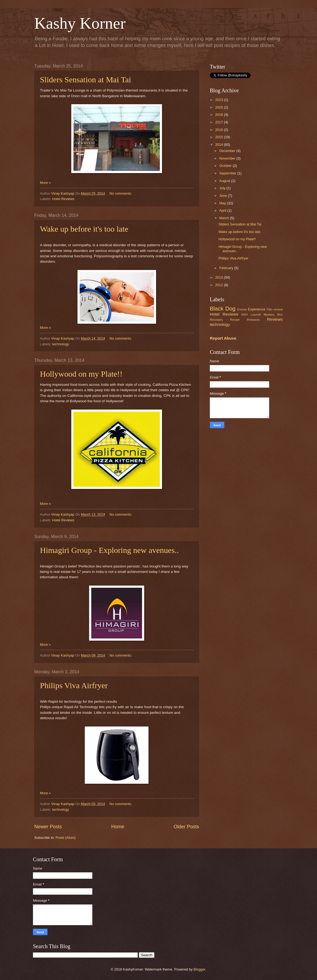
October (226, 166)
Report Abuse (223, 338)
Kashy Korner (80, 23)
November (228, 158)
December (228, 151)
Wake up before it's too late (84, 229)
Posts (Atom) (66, 838)
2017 (220, 122)
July (223, 188)
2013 (220, 277)
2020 (220, 107)
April (223, 210)
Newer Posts (48, 827)
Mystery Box (273, 315)
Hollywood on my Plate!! (81, 374)
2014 (220, 145)
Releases (253, 320)
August (225, 181)
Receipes (216, 320)
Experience (257, 309)
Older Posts (186, 827)
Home (118, 827)
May (223, 203)
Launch (256, 315)
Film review (275, 309)
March (225, 218)
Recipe (235, 320)
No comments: (121, 193)
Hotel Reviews (63, 199)
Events (242, 309)
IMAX (245, 315)
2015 (220, 137)
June (224, 196)
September (228, 173)
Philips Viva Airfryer (74, 685)
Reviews (275, 319)
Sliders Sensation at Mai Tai (85, 80)
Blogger (200, 969)
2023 (220, 100)
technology (60, 344)
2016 (220, 130)
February (227, 268)
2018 (220, 115)
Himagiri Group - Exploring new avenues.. (109, 550)
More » (45, 183)
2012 (220, 285)
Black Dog (223, 308)
